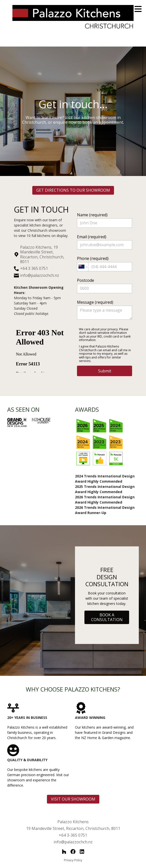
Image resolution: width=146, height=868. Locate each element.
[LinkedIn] (82, 852)
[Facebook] (73, 852)
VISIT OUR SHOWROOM (73, 799)
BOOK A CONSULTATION (107, 617)
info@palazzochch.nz (40, 275)
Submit (105, 371)
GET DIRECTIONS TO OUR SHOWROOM (73, 190)
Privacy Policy (73, 860)
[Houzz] (64, 852)
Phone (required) (105, 263)
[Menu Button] (138, 9)
